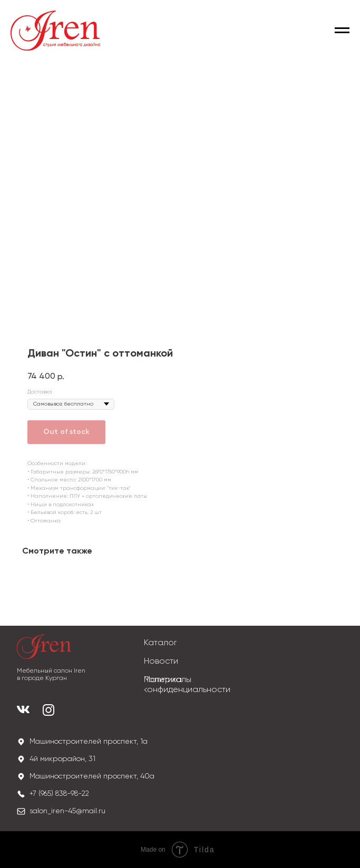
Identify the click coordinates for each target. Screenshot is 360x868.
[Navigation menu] (342, 31)
